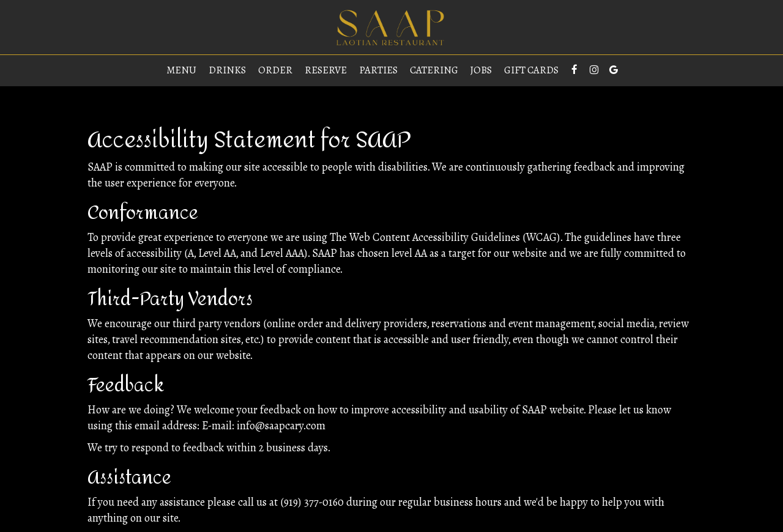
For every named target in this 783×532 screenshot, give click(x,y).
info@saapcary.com (281, 426)
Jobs (481, 70)
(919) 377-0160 (312, 502)
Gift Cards (531, 70)
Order (275, 70)
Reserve (326, 70)
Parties (378, 70)
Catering (434, 70)
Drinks (227, 70)
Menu (181, 70)
